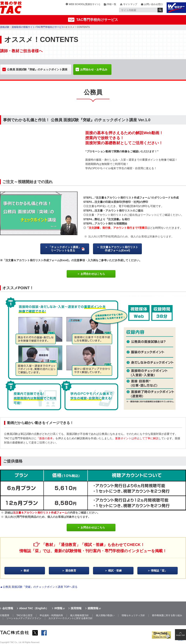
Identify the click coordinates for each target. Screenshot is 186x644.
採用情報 (76, 608)
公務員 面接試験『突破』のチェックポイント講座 (37, 69)
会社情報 (8, 608)
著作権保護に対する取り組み (167, 615)
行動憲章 (5, 615)
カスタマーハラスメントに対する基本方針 (71, 618)
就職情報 (93, 608)
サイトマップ (130, 4)
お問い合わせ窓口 (153, 4)
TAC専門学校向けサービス (97, 20)
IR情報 (58, 608)
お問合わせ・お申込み (94, 69)
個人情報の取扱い (105, 615)
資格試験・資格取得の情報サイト (17, 27)
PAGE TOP (180, 635)
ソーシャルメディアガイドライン (24, 618)
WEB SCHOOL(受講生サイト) (84, 4)
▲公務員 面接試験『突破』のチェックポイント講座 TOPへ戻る (39, 587)
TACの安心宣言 (25, 615)
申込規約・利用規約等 (51, 615)
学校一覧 (112, 4)
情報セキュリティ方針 (133, 615)
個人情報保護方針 (79, 615)
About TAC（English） (34, 608)
